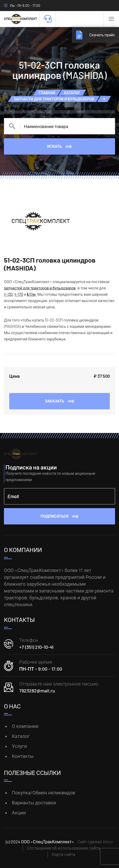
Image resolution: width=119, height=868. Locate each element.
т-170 (19, 294)
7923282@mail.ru (37, 691)
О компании (25, 726)
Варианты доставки (34, 803)
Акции (19, 813)
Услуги (19, 746)
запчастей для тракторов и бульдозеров (40, 288)
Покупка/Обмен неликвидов (43, 793)
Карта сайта (64, 854)
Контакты (23, 756)
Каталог (21, 736)
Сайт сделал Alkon (95, 842)
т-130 (8, 294)
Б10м (31, 294)
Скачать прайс (102, 35)
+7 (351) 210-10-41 (36, 647)
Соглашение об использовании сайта (63, 848)
